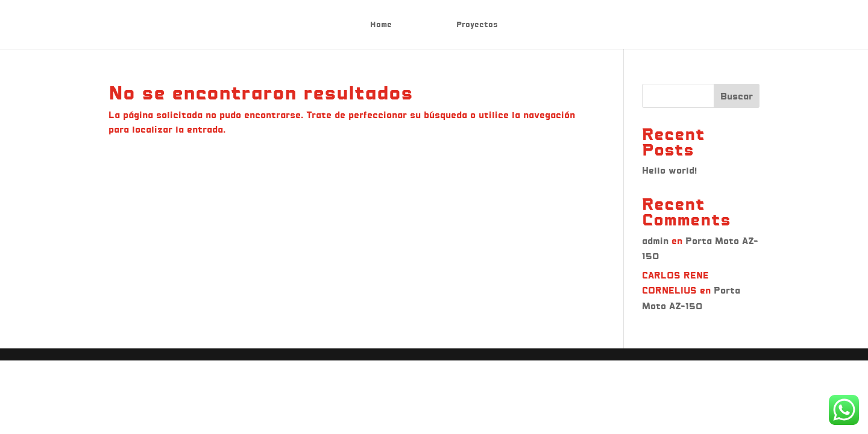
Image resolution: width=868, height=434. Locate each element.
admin (655, 241)
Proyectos (477, 25)
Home (381, 25)
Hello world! (669, 170)
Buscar (737, 96)
